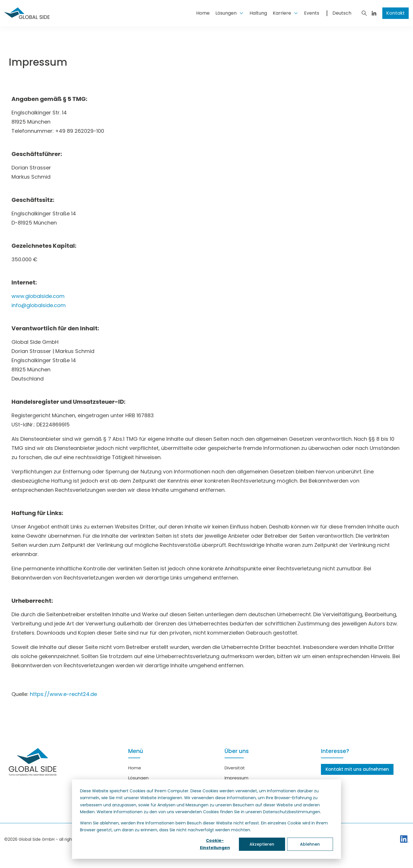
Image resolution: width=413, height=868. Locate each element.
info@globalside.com (39, 305)
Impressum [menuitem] (236, 778)
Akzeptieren (262, 844)
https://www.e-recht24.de (63, 694)
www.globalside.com (38, 296)
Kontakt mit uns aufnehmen (357, 769)
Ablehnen (310, 844)
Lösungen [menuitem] (138, 778)
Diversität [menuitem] (235, 768)
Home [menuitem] (135, 768)
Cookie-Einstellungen (215, 844)
